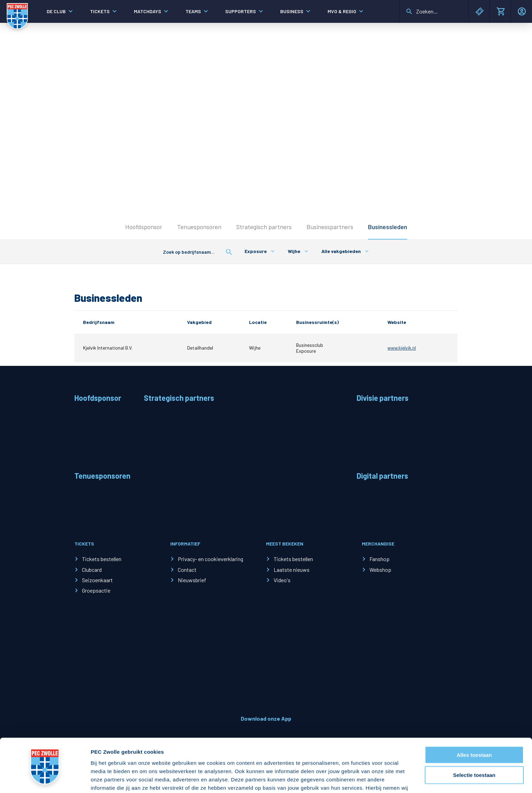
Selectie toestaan (474, 728)
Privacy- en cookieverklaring (210, 559)
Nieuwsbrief (192, 580)
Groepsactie (96, 590)
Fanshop (379, 559)
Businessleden (388, 227)
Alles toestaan (474, 707)
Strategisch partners (264, 227)
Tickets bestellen (102, 559)
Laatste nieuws (292, 570)
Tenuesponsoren (199, 227)
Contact (187, 570)
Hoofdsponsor (144, 227)
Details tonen (374, 779)
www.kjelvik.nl (402, 348)
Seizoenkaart (97, 580)
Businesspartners (330, 227)
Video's (282, 580)
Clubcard (92, 570)
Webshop (380, 570)
